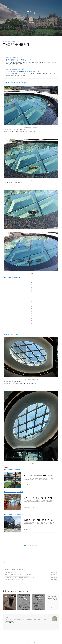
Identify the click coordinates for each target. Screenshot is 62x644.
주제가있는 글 (12, 569)
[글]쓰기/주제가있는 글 (9, 41)
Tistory (40, 642)
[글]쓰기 (7, 569)
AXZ (31, 642)
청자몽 (31, 12)
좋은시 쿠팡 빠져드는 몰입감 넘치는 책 (19, 60)
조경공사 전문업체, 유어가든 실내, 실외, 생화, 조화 (23, 72)
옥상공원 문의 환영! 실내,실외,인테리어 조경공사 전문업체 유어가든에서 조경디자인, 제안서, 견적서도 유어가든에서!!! (31, 75)
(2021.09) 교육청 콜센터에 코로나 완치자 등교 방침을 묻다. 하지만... (19, 578)
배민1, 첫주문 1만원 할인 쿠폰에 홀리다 (13, 579)
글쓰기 (23, 33)
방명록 (28, 33)
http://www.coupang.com (12, 58)
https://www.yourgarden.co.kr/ (13, 69)
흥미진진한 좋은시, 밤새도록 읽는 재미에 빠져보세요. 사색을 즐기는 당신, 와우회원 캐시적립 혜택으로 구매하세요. (31, 63)
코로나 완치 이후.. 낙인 (10, 572)
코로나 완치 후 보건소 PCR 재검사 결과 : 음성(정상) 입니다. (17, 576)
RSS (34, 33)
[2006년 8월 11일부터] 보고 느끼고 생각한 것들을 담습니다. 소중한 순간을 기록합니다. (26, 620)
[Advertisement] (31, 545)
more (58, 592)
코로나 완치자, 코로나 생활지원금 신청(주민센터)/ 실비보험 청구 (18, 574)
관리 (39, 33)
